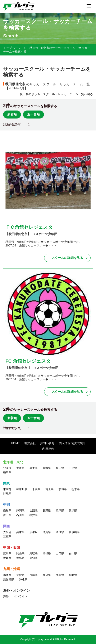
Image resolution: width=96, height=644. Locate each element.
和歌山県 (74, 532)
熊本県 (60, 575)
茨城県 (63, 489)
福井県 (34, 515)
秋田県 (34, 48)
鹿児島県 (9, 579)
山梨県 (34, 510)
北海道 (7, 468)
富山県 (7, 515)
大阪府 (7, 532)
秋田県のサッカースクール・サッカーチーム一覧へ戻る (56, 94)
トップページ (12, 48)
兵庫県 (20, 532)
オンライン (20, 596)
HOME (15, 443)
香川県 (73, 553)
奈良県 (60, 532)
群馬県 (7, 494)
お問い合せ (47, 443)
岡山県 (20, 553)
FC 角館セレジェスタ (28, 361)
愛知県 (7, 510)
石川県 (20, 515)
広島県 (7, 553)
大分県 (47, 575)
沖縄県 (23, 579)
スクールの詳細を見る (67, 258)
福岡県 (7, 575)
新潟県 (73, 510)
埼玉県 (49, 489)
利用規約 (48, 449)
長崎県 (34, 575)
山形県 (73, 468)
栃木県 (76, 489)
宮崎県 (73, 575)
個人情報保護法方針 (72, 443)
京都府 (34, 532)
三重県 (7, 536)
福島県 (7, 472)
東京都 (7, 489)
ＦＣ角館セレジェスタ (29, 227)
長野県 (47, 510)
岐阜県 (60, 510)
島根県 (47, 553)
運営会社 (30, 443)
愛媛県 (7, 558)
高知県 (34, 558)
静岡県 (20, 510)
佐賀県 (20, 575)
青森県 (20, 468)
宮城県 (47, 468)
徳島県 (20, 558)
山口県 (60, 553)
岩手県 (34, 468)
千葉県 (36, 489)
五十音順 (33, 114)
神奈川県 (22, 489)
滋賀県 (47, 532)
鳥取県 (34, 553)
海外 (6, 596)
